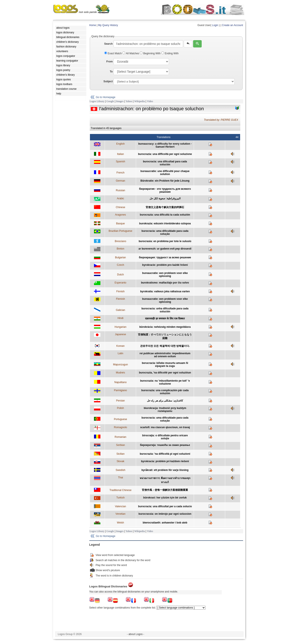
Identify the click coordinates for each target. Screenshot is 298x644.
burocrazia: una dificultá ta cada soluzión (165, 215)
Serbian (120, 445)
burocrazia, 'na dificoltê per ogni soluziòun (165, 373)
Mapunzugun (120, 365)
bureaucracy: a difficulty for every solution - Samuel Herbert (165, 145)
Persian (121, 401)
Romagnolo (120, 427)
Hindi (120, 318)
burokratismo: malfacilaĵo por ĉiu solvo (165, 283)
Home (93, 25)
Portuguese (120, 419)
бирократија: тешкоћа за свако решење (165, 445)
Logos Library (97, 101)
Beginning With (150, 53)
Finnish (121, 291)
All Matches (131, 53)
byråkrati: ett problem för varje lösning (165, 470)
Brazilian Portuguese (121, 231)
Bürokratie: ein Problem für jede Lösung (165, 181)
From (110, 62)
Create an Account (233, 25)
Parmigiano (121, 390)
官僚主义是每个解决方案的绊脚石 (165, 207)
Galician (120, 310)
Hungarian (120, 327)
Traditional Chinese (120, 490)
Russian (120, 190)
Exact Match (113, 53)
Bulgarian (121, 257)
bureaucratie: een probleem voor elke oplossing (165, 275)
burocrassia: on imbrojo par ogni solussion (165, 514)
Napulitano (120, 382)
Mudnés (121, 373)
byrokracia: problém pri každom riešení (165, 461)
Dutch (120, 275)
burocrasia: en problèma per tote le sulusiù (165, 241)
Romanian (121, 437)
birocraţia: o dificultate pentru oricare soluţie (165, 437)
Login (215, 25)
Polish (121, 408)
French (120, 173)
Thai (120, 478)
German (120, 181)
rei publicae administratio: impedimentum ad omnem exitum (165, 355)
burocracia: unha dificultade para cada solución (165, 310)
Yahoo (129, 101)
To (111, 72)
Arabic (120, 198)
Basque (121, 223)
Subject (108, 81)
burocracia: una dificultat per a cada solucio (165, 506)
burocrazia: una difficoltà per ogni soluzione (165, 154)
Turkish (120, 498)
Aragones (120, 215)
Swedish (120, 470)
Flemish (120, 299)
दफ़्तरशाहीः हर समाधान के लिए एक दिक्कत (165, 319)
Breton (120, 249)
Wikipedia (139, 101)
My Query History (108, 25)
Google (110, 101)
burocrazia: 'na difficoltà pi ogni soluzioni (165, 454)
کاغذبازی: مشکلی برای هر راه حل (165, 401)
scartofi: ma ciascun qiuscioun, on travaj (165, 427)
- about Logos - (136, 634)
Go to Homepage (106, 97)
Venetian (121, 514)
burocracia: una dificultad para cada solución (165, 163)
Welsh (120, 523)
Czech (120, 265)
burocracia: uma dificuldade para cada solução (165, 232)
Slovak (120, 461)
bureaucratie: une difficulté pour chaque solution (165, 173)
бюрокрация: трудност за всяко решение (165, 257)
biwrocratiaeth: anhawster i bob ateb (165, 523)
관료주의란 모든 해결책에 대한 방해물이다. (165, 346)
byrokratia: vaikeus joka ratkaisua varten (165, 291)
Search (109, 44)
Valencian (120, 506)
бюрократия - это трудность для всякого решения (165, 190)
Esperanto (121, 283)
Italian (120, 154)
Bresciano (120, 241)
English (120, 144)
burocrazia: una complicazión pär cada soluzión (165, 392)
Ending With (170, 53)
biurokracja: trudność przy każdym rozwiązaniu (165, 410)
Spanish (120, 162)
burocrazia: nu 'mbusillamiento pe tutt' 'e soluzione (165, 382)
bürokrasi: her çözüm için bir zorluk (165, 498)
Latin (120, 353)
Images (120, 101)
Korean (121, 346)
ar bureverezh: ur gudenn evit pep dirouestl (165, 249)
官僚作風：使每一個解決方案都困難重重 (165, 490)
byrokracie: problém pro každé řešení (165, 265)
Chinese (120, 207)
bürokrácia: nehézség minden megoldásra (165, 327)
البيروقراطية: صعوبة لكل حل (165, 198)
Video (150, 101)
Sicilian (120, 454)
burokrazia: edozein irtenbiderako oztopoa (165, 223)
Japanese (120, 334)
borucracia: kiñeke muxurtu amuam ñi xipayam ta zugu (165, 365)
